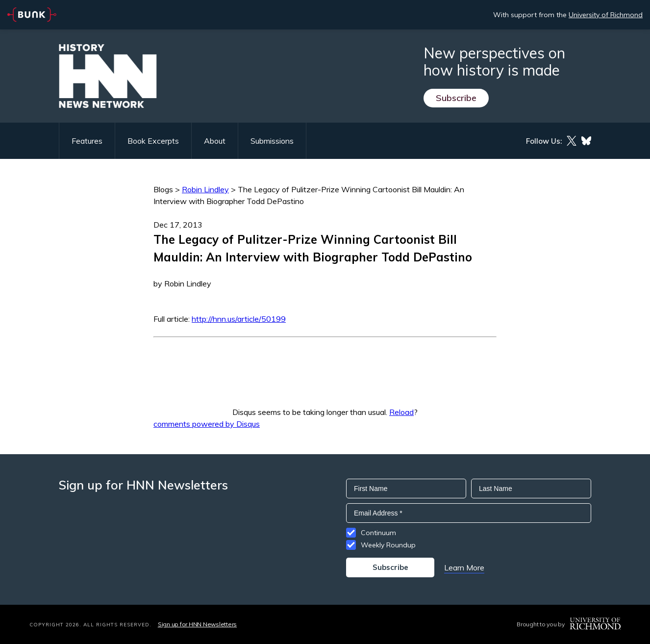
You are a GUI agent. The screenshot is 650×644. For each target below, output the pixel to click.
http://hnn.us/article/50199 (239, 319)
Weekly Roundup (388, 545)
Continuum (378, 533)
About (215, 141)
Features (87, 141)
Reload (401, 412)
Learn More (464, 567)
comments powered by (207, 424)
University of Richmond (606, 15)
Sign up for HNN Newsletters (197, 624)
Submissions (272, 141)
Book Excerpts (153, 141)
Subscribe (456, 98)
